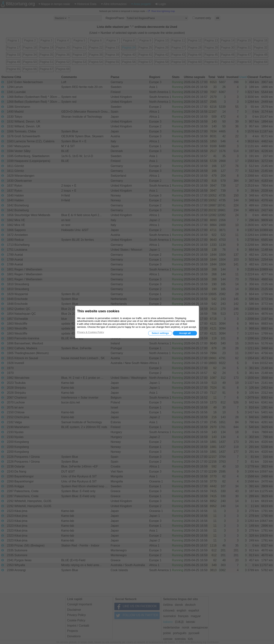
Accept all (185, 333)
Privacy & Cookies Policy (91, 332)
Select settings (160, 333)
